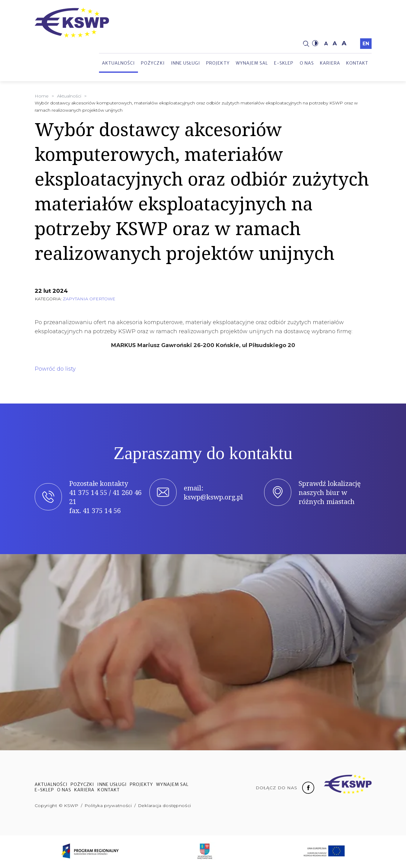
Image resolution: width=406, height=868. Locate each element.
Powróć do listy (55, 369)
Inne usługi (186, 63)
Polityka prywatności (108, 806)
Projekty (218, 63)
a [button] (326, 44)
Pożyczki (153, 63)
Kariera (330, 63)
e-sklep (284, 63)
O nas (307, 63)
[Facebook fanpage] (308, 787)
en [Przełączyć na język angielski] (366, 44)
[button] (315, 43)
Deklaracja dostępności (165, 806)
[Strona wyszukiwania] (306, 43)
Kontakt (357, 63)
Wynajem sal (252, 63)
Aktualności (119, 63)
